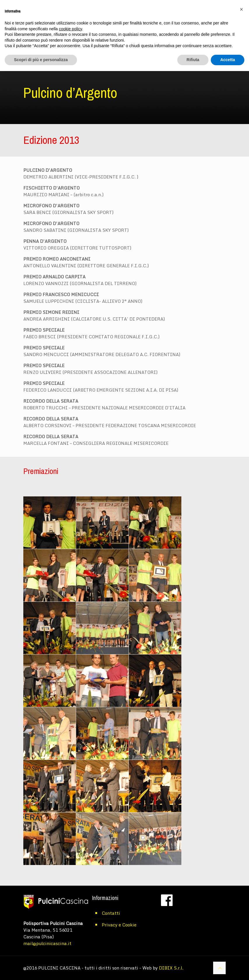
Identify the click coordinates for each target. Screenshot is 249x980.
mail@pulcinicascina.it (47, 943)
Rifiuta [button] (193, 60)
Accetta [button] (228, 60)
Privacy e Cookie (119, 925)
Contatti (111, 913)
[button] (241, 9)
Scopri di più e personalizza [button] (41, 60)
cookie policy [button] (70, 29)
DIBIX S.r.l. (171, 968)
